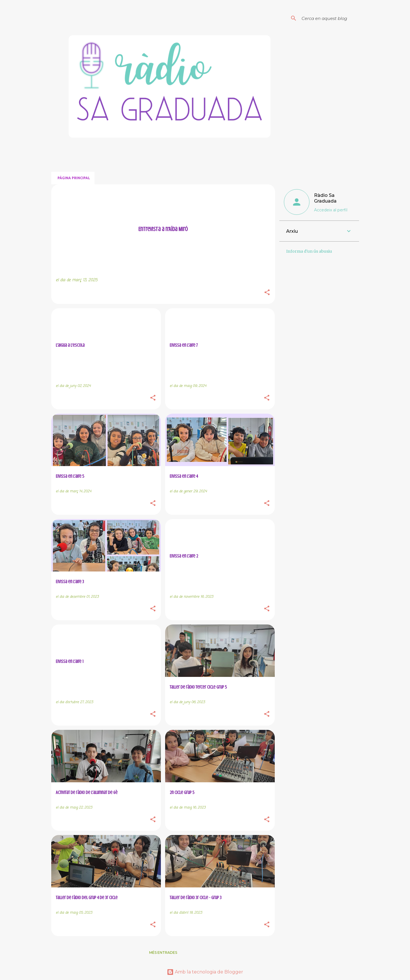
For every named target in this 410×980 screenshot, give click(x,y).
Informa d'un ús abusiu (309, 251)
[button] (267, 293)
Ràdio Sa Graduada (325, 198)
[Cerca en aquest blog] (329, 18)
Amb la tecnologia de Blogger (205, 972)
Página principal (74, 178)
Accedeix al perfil (331, 210)
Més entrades (163, 953)
